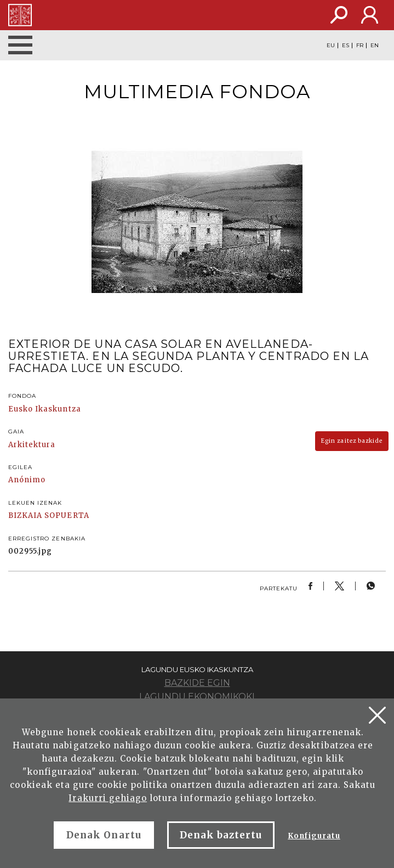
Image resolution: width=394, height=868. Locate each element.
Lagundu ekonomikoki (197, 697)
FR (360, 46)
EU (331, 46)
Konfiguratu (314, 836)
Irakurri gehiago (108, 798)
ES (346, 46)
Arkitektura (32, 445)
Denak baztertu (221, 835)
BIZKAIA (25, 515)
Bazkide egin (197, 683)
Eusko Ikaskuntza (45, 409)
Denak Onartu (104, 835)
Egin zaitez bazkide (352, 441)
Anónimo (27, 480)
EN (375, 46)
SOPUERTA (67, 515)
